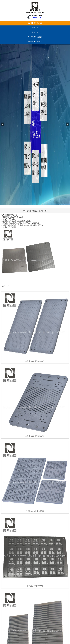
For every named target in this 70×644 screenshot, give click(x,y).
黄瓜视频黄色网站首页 (35, 23)
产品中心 (35, 28)
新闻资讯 (35, 32)
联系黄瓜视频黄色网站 (35, 41)
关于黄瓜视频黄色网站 (35, 37)
